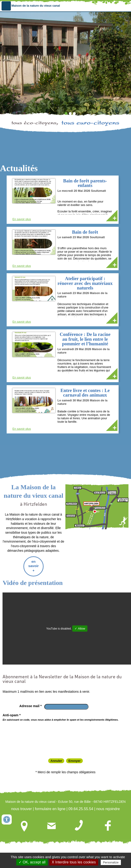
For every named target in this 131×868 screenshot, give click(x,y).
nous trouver (22, 804)
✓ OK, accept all (32, 862)
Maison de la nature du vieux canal (36, 6)
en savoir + (33, 561)
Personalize (111, 862)
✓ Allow (80, 624)
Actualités (19, 168)
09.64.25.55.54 (81, 804)
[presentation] (40, 731)
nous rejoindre (108, 804)
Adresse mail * (30, 701)
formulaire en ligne (50, 804)
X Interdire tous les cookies (74, 862)
